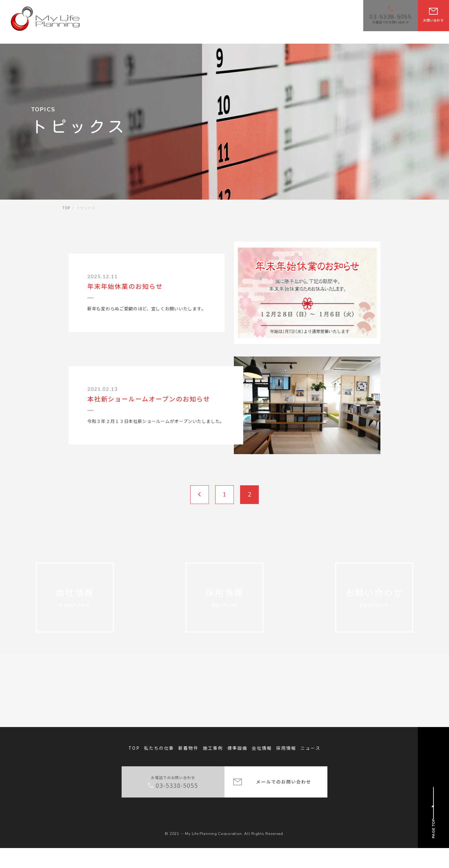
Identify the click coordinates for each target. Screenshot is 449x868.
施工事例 (213, 768)
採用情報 (286, 768)
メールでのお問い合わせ (284, 802)
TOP (134, 768)
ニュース (310, 768)
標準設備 (237, 768)
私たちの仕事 (159, 768)
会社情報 (262, 768)
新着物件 (188, 768)
